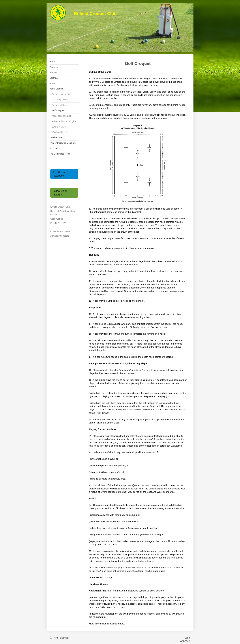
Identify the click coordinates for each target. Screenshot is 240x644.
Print (54, 638)
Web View (185, 641)
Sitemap (64, 638)
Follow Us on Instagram (60, 193)
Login (187, 638)
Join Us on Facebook (59, 174)
